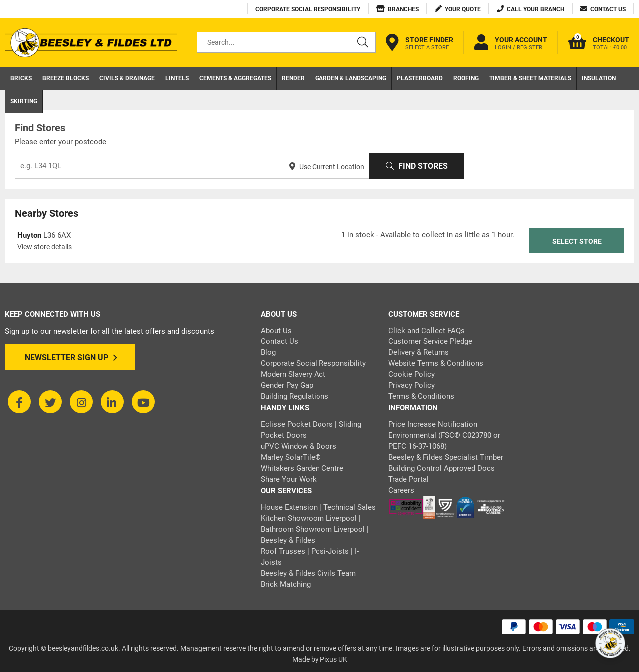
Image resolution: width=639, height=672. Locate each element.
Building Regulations (295, 396)
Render (293, 78)
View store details (45, 247)
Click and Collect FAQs (427, 331)
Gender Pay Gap (287, 385)
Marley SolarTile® (291, 457)
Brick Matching (286, 584)
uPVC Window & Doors (299, 446)
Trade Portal (409, 479)
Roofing (466, 78)
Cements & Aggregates (235, 78)
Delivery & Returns (419, 352)
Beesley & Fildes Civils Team (308, 573)
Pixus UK (334, 659)
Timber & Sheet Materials (530, 78)
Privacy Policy (412, 385)
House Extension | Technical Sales (318, 507)
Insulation (599, 78)
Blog (268, 352)
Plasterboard (420, 78)
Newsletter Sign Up (71, 358)
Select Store (577, 241)
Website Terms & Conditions (436, 363)
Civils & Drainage (127, 78)
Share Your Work (289, 479)
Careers (401, 490)
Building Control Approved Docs (442, 468)
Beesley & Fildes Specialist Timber (446, 457)
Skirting (24, 101)
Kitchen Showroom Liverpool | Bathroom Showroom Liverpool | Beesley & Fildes (315, 529)
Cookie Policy (412, 374)
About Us (276, 331)
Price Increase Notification (433, 424)
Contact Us (279, 341)
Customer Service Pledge (430, 341)
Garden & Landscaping (351, 78)
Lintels (177, 78)
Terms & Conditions (421, 396)
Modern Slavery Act (293, 374)
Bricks (21, 78)
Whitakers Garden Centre (302, 468)
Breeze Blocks (66, 78)
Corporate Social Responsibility (313, 363)
